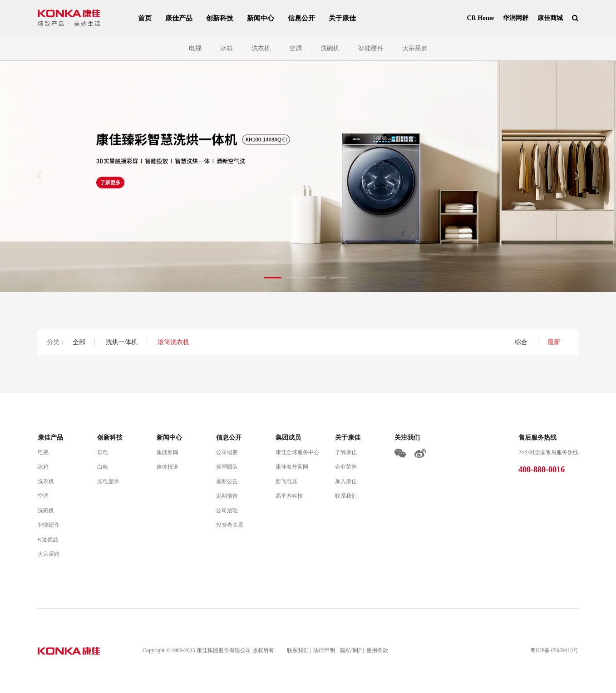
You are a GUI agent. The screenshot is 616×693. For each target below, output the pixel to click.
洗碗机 (330, 48)
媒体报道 (168, 467)
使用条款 (377, 650)
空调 (296, 48)
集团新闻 (168, 452)
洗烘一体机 (122, 342)
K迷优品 (48, 540)
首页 (145, 18)
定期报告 (227, 496)
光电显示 (108, 481)
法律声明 (324, 650)
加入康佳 (346, 481)
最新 (554, 342)
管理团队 (227, 467)
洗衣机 (261, 48)
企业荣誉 (346, 467)
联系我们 (346, 496)
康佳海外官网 (292, 467)
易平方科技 (289, 496)
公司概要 (227, 452)
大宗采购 (415, 48)
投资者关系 (230, 525)
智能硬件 (371, 48)
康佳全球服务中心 (297, 452)
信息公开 (301, 18)
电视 (195, 48)
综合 (522, 342)
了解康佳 (346, 452)
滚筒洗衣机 (173, 342)
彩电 (103, 452)
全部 (79, 342)
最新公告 (227, 481)
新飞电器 (286, 481)
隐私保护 (351, 650)
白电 (103, 467)
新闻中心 (261, 18)
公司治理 (227, 510)
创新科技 (220, 18)
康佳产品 (179, 18)
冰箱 (227, 48)
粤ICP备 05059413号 (554, 650)
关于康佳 (342, 18)
